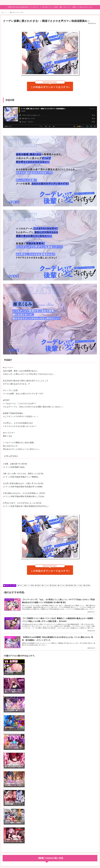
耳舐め (38, 585)
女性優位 (87, 585)
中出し (20, 585)
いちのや (45, 585)
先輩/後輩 (70, 585)
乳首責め (53, 585)
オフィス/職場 (29, 585)
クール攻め (78, 585)
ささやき (61, 585)
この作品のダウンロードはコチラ (50, 85)
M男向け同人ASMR (10, 585)
